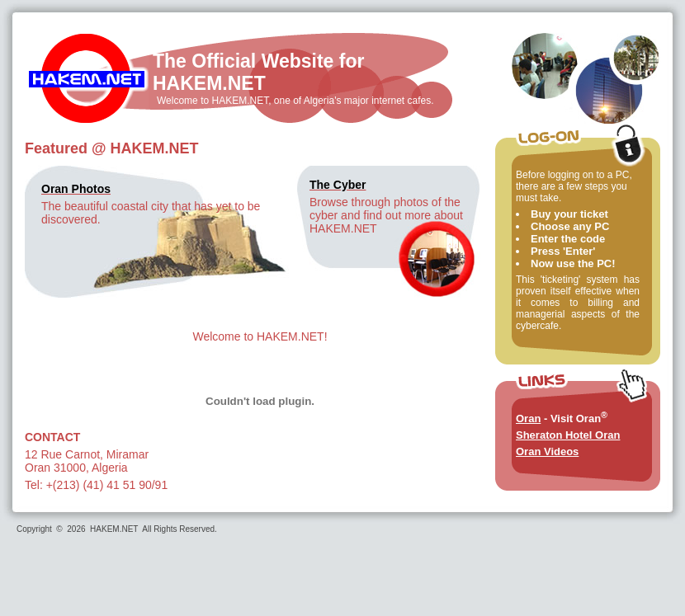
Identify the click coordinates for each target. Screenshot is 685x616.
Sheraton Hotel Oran (568, 435)
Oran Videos (547, 451)
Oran (528, 419)
